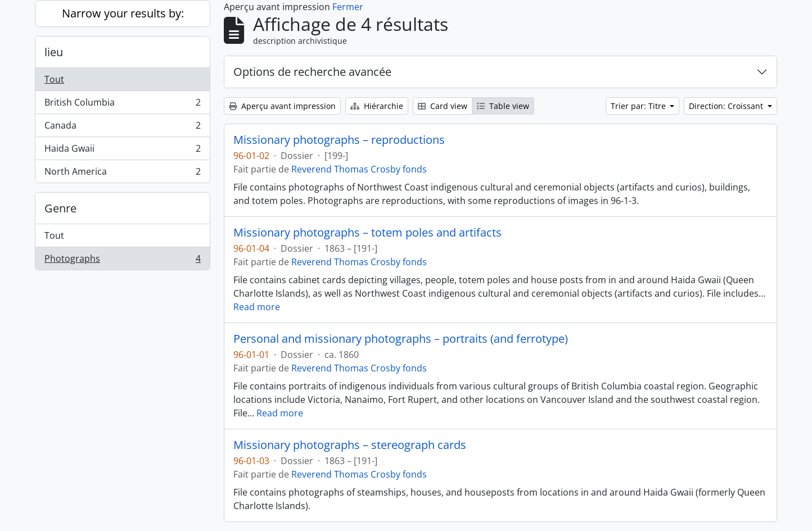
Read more (257, 307)
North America (122, 174)
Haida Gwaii (122, 151)
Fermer (348, 7)
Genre (60, 208)
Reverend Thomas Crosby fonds (359, 169)
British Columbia (122, 105)
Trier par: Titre (639, 106)
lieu (54, 52)
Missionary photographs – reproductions (339, 140)
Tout (54, 79)
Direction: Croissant (727, 106)
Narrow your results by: (123, 13)
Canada (122, 128)
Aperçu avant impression (282, 106)
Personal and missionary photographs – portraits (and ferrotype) (401, 339)
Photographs (122, 261)
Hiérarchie (377, 106)
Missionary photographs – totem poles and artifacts (367, 233)
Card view (443, 106)
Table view (503, 106)
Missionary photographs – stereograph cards (350, 445)
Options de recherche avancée (312, 72)
